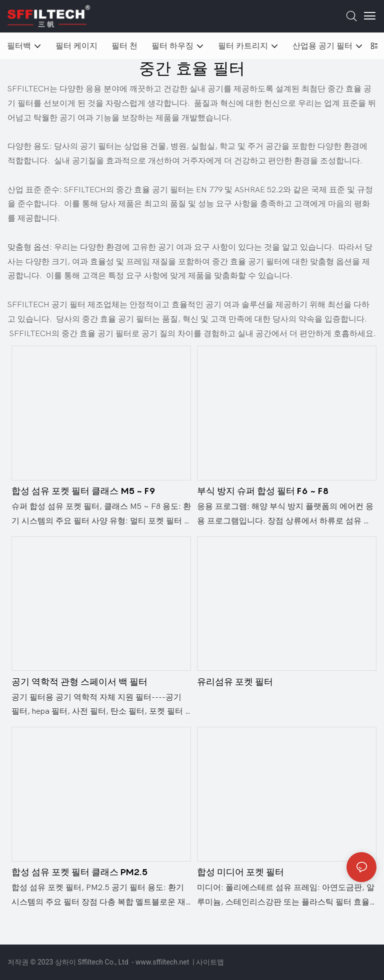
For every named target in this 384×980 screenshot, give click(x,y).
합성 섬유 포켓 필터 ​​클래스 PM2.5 (79, 872)
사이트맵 (210, 962)
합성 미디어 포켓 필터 (240, 872)
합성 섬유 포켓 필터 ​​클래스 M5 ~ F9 (83, 491)
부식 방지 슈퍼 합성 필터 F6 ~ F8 (263, 491)
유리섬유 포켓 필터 (235, 682)
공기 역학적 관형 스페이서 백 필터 (79, 682)
